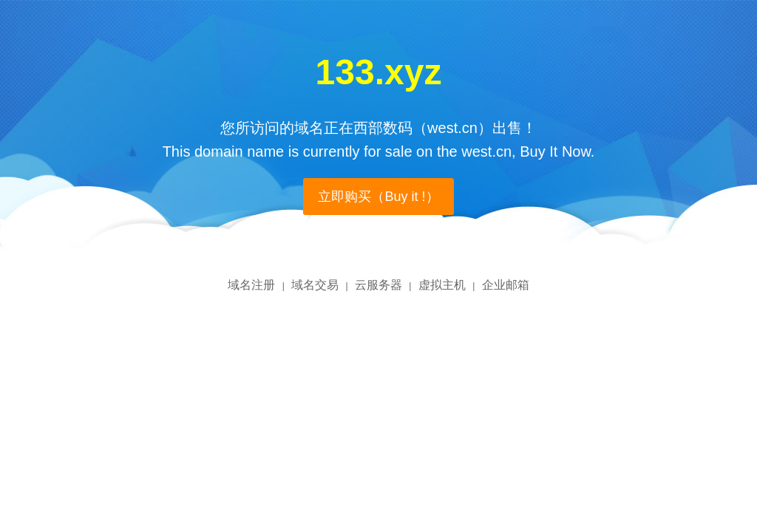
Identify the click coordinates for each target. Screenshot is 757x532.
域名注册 (251, 285)
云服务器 (378, 285)
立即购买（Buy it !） (378, 197)
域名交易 (315, 285)
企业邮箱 (506, 285)
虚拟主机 (442, 285)
